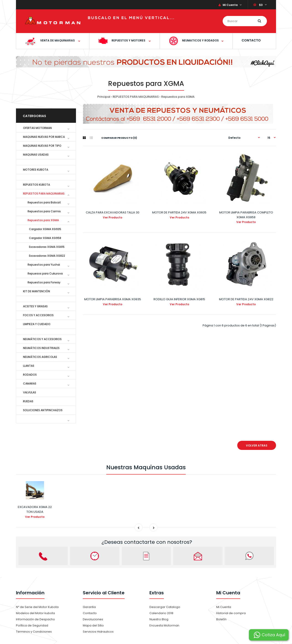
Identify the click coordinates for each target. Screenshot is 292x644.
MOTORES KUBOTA (36, 170)
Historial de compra (231, 613)
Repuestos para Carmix (44, 211)
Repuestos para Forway (44, 282)
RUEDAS (28, 401)
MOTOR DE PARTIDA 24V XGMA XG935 (179, 212)
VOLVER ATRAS (257, 445)
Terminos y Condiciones (34, 632)
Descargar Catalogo (165, 607)
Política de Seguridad (32, 625)
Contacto (90, 613)
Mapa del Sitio (93, 625)
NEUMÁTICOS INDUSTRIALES (41, 348)
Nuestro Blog (159, 619)
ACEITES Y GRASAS (35, 306)
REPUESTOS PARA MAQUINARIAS (136, 97)
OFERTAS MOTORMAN (37, 128)
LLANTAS (29, 366)
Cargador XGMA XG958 (44, 238)
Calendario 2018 (161, 613)
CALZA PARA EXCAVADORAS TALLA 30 (113, 212)
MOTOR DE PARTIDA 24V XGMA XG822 (246, 299)
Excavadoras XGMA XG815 (46, 247)
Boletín (221, 619)
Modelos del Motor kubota (35, 613)
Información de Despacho (35, 619)
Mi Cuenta (228, 5)
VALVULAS (30, 392)
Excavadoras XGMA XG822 (46, 256)
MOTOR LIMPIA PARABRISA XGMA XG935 (113, 299)
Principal (104, 97)
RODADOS (30, 375)
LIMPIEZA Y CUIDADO (37, 324)
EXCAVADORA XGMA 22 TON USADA (35, 509)
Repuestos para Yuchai (44, 265)
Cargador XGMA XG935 (44, 229)
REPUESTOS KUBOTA (36, 185)
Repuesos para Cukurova (45, 273)
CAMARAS (30, 384)
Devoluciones (93, 619)
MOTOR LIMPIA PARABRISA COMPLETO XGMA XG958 (246, 215)
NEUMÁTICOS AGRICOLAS (40, 357)
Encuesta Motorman (164, 625)
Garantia (89, 607)
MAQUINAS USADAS (36, 155)
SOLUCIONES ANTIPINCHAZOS (43, 410)
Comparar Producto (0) (119, 138)
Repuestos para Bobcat (44, 202)
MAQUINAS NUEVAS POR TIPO (42, 146)
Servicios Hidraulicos (98, 632)
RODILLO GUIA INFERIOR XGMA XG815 (179, 299)
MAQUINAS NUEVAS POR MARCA (44, 137)
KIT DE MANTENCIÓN (36, 291)
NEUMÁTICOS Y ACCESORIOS (42, 339)
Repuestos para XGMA (178, 97)
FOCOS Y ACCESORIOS (38, 315)
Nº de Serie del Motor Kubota (37, 607)
